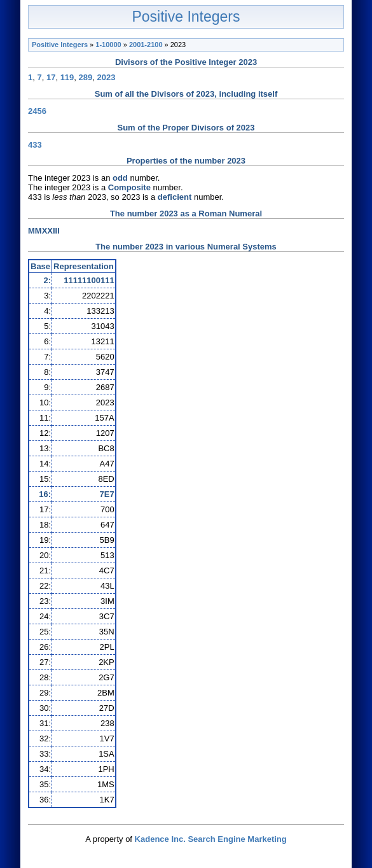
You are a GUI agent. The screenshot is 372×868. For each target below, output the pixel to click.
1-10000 (108, 45)
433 (35, 145)
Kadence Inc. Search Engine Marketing (211, 839)
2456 (37, 111)
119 (67, 77)
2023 (107, 77)
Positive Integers (186, 17)
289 (86, 77)
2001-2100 (146, 45)
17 (51, 77)
